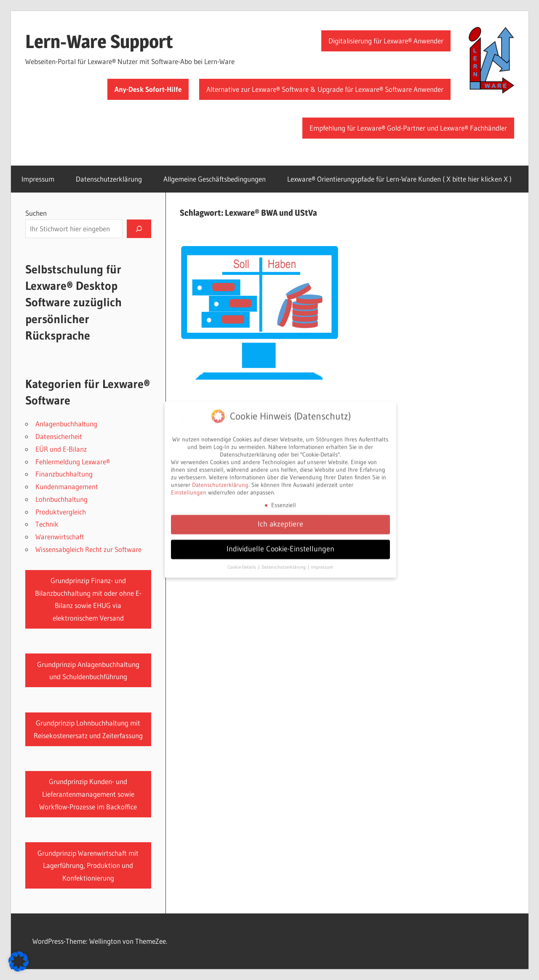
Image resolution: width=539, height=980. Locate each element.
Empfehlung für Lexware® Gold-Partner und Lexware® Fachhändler (408, 128)
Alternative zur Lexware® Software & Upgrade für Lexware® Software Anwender (325, 89)
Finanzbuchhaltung (64, 474)
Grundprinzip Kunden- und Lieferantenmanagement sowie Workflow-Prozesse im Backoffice (88, 794)
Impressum (38, 179)
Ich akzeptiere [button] (280, 519)
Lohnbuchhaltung (61, 499)
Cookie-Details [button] (242, 563)
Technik (47, 524)
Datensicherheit (59, 436)
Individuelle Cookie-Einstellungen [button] (280, 544)
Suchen (36, 213)
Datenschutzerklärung (109, 179)
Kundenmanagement (67, 486)
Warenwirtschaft (60, 537)
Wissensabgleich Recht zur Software (88, 549)
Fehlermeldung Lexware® (73, 462)
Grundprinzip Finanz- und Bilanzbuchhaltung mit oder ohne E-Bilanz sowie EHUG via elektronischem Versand (88, 599)
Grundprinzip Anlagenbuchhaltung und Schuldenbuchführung (88, 671)
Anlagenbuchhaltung (66, 424)
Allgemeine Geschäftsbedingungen (215, 179)
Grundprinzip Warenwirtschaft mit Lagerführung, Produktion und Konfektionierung (88, 866)
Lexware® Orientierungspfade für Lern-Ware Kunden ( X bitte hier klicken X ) (399, 179)
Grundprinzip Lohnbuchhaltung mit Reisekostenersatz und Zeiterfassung (88, 729)
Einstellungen (189, 488)
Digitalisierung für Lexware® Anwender (386, 41)
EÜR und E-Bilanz (61, 449)
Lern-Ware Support (99, 41)
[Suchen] (139, 229)
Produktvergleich (61, 512)
